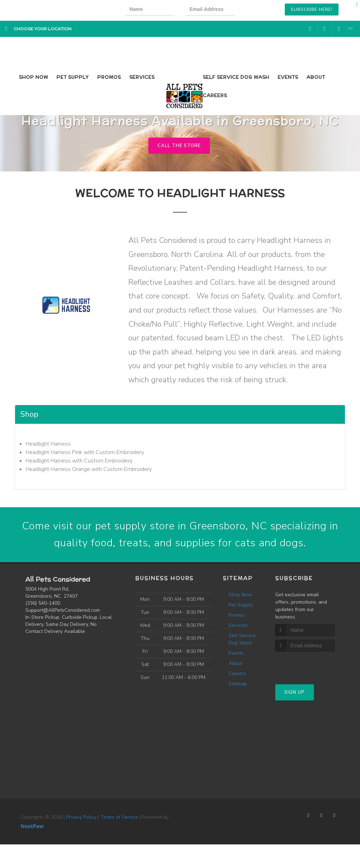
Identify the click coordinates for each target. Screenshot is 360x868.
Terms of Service (119, 817)
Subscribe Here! (312, 10)
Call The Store (179, 146)
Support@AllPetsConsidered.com (63, 610)
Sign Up (295, 692)
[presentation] (269, 10)
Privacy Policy (81, 817)
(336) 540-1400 (43, 603)
